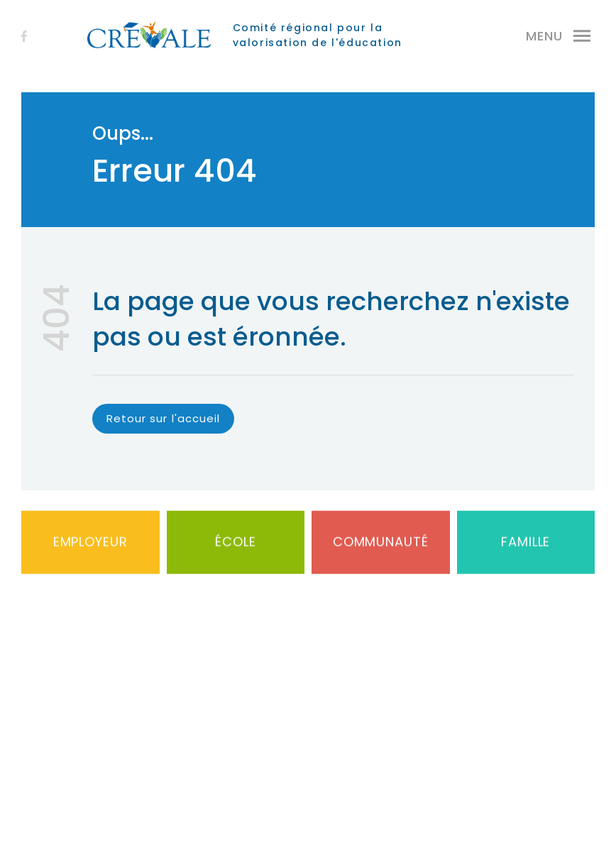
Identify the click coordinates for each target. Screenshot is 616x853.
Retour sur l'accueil (163, 418)
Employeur (90, 551)
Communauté (381, 551)
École (236, 551)
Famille (526, 551)
